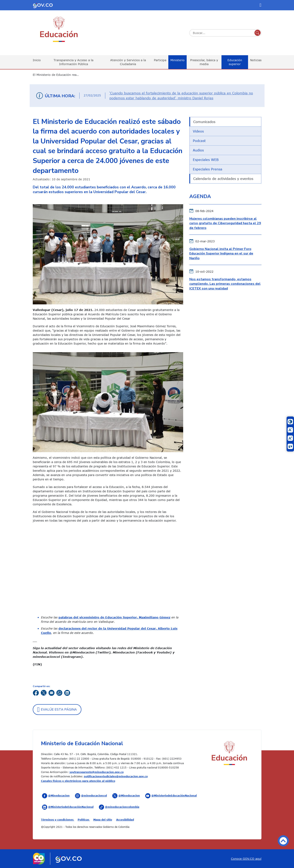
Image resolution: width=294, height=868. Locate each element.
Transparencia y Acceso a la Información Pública (73, 62)
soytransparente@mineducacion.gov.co (97, 772)
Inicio (37, 60)
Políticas (84, 820)
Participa (160, 60)
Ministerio (177, 60)
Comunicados (204, 122)
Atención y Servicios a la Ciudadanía (128, 62)
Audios (198, 150)
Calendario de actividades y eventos (223, 179)
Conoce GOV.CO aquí (246, 859)
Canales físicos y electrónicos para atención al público (78, 781)
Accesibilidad (125, 820)
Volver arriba (283, 841)
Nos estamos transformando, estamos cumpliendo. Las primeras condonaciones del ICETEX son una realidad (225, 284)
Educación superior (235, 62)
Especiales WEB (206, 160)
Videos (198, 131)
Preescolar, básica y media (204, 62)
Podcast (199, 141)
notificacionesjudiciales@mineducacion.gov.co (116, 776)
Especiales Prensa (208, 169)
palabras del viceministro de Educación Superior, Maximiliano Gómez (114, 617)
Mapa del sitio (103, 820)
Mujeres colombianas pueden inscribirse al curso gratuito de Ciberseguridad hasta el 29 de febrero (225, 223)
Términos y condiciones (58, 820)
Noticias (256, 60)
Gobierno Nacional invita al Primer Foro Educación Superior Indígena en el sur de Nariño (221, 254)
